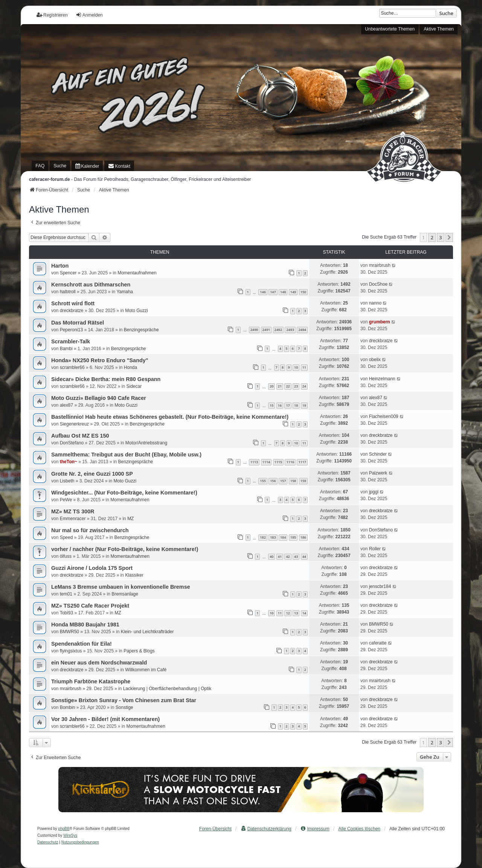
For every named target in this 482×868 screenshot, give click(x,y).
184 (283, 537)
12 (288, 613)
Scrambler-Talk (71, 341)
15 (272, 405)
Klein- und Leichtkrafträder (147, 632)
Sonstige (124, 707)
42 (288, 556)
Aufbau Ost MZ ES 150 (80, 436)
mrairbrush (380, 265)
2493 (290, 330)
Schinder (378, 454)
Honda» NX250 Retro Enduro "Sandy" (100, 360)
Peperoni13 (71, 330)
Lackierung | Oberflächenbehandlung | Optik (167, 689)
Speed (66, 537)
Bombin (68, 707)
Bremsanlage (125, 594)
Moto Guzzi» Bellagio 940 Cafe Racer (99, 398)
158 (293, 481)
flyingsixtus (71, 651)
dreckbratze (72, 311)
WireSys (70, 835)
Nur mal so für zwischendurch (90, 530)
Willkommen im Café (146, 670)
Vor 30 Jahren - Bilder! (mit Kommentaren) (105, 719)
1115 (278, 462)
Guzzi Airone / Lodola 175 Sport (92, 568)
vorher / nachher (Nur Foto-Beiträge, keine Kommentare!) (125, 549)
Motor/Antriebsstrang (146, 443)
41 (280, 556)
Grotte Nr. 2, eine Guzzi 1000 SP (92, 474)
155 (263, 481)
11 (304, 367)
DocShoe (378, 284)
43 (296, 556)
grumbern (380, 322)
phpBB (64, 829)
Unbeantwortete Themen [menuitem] (390, 29)
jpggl (374, 492)
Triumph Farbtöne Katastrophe (91, 681)
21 (280, 386)
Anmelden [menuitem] (89, 15)
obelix (375, 360)
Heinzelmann (382, 379)
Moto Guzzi (137, 311)
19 (304, 405)
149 (293, 292)
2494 (302, 330)
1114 (266, 462)
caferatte (378, 643)
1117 (302, 462)
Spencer (68, 273)
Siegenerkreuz (74, 424)
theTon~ (69, 462)
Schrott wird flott (73, 303)
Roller (375, 549)
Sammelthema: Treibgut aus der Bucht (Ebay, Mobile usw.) (126, 455)
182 (263, 537)
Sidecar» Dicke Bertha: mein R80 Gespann (106, 379)
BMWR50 (69, 632)
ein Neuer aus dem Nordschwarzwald (99, 663)
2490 (254, 330)
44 (304, 556)
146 (263, 292)
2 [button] (432, 237)
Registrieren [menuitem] (52, 15)
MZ (130, 519)
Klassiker (134, 575)
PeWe (66, 500)
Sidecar (134, 386)
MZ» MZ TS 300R (73, 511)
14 (304, 613)
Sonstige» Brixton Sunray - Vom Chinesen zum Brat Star (124, 700)
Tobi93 (66, 613)
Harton (60, 266)
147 (273, 292)
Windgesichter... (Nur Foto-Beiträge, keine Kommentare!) (124, 493)
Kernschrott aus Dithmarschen (91, 285)
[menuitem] (87, 166)
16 (280, 405)
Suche (446, 13)
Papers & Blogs (139, 651)
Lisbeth (67, 481)
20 (272, 386)
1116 (290, 462)
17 (288, 405)
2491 (266, 330)
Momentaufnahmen (137, 273)
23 (296, 386)
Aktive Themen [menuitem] (439, 29)
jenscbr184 (380, 586)
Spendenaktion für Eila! (82, 644)
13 (296, 613)
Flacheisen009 (384, 416)
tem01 (66, 594)
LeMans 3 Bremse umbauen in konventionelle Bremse (121, 587)
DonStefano (72, 443)
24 (304, 386)
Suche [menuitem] (60, 166)
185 (293, 537)
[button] (449, 237)
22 (288, 386)
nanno (375, 303)
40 (272, 556)
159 (303, 481)
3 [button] (440, 237)
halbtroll (68, 292)
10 (296, 367)
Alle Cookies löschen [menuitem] (359, 829)
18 (296, 405)
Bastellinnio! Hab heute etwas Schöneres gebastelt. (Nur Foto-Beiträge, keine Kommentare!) (170, 417)
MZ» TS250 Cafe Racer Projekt (90, 606)
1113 (254, 462)
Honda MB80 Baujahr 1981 (85, 625)
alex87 (66, 405)
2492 (278, 330)
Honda (130, 367)
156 (273, 481)
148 (283, 292)
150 (303, 292)
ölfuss (66, 556)
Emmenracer (73, 519)
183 (273, 537)
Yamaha (125, 292)
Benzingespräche (141, 330)
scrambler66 (72, 367)
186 (303, 537)
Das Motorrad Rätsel (78, 323)
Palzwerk (378, 473)
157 (283, 481)
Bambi (66, 349)
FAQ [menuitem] (40, 166)
